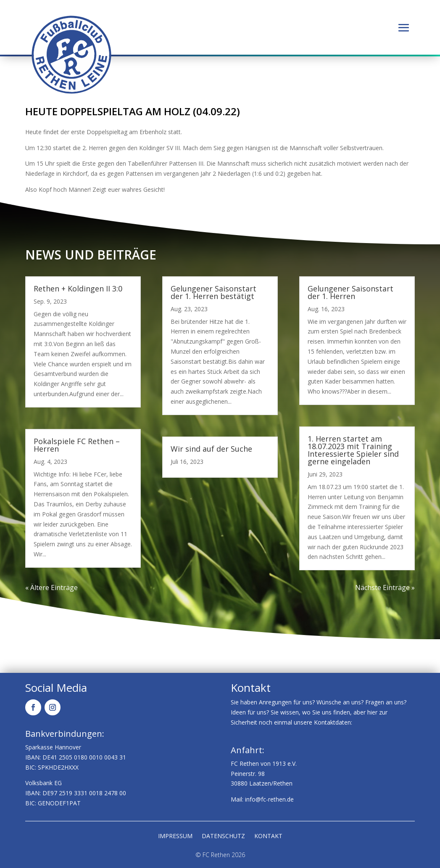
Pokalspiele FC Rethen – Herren (77, 445)
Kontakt (268, 836)
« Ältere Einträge (51, 587)
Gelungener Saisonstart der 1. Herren (350, 292)
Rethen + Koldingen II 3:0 (78, 288)
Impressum (175, 836)
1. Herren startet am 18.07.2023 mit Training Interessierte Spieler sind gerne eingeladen (353, 450)
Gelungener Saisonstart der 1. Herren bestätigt (213, 292)
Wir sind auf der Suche (211, 449)
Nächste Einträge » (385, 587)
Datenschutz (223, 836)
